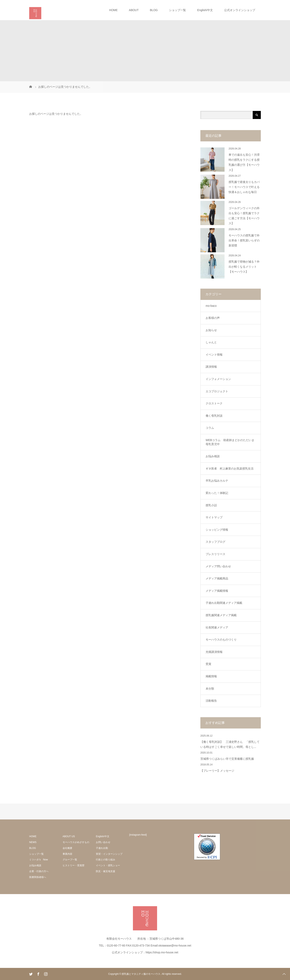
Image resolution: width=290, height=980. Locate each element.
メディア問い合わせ (218, 566)
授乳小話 (211, 505)
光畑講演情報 (214, 652)
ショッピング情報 (217, 530)
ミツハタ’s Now (39, 860)
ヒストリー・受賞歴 (74, 865)
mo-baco (211, 306)
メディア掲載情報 (217, 591)
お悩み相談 (213, 456)
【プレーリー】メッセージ (217, 771)
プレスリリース (215, 554)
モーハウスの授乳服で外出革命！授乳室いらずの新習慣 (244, 241)
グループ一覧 (70, 860)
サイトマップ (214, 517)
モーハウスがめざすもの (76, 842)
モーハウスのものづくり (221, 640)
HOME (113, 10)
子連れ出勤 (102, 848)
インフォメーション (218, 379)
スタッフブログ (215, 542)
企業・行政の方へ (39, 871)
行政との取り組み (106, 860)
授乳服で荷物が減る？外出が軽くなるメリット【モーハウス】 (244, 267)
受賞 (208, 664)
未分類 (210, 689)
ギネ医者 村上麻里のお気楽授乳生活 (230, 469)
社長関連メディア (217, 627)
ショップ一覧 (177, 10)
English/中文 (205, 10)
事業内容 (67, 854)
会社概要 (67, 848)
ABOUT (134, 10)
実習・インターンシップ (109, 854)
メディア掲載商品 (217, 578)
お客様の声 (213, 318)
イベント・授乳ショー (108, 865)
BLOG (154, 10)
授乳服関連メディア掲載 (221, 615)
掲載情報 (211, 676)
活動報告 (211, 701)
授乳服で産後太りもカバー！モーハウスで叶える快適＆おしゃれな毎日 (244, 187)
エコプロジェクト (217, 391)
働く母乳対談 (214, 416)
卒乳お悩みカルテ (217, 481)
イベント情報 (214, 355)
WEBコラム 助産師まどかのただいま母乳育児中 (230, 442)
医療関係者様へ (38, 877)
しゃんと (211, 342)
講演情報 (211, 367)
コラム (210, 428)
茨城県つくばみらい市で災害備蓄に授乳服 (227, 759)
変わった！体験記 (217, 493)
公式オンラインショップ (240, 10)
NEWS (33, 842)
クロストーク (214, 403)
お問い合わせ (103, 842)
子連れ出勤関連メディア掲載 (224, 603)
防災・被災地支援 (106, 871)
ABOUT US (69, 836)
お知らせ (211, 330)
